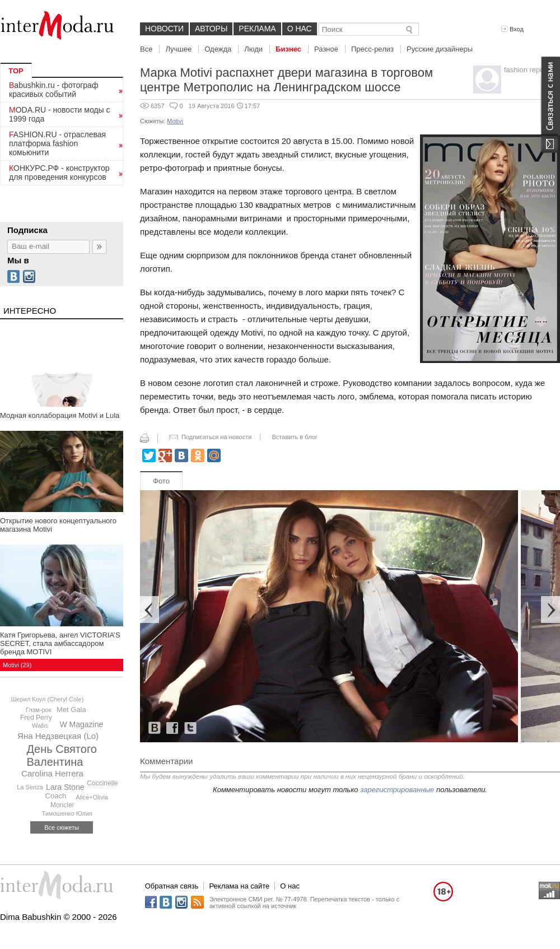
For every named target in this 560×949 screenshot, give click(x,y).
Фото (161, 481)
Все (146, 49)
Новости (164, 29)
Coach (56, 796)
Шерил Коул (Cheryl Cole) (47, 699)
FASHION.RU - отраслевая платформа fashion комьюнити (57, 143)
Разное (326, 49)
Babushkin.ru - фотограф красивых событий (53, 90)
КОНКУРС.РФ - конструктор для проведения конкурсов (59, 173)
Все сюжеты (62, 827)
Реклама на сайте (239, 886)
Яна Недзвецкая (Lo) (58, 736)
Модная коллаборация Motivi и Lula (60, 415)
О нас (300, 29)
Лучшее (178, 49)
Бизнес (288, 49)
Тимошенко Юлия (67, 813)
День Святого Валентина (62, 755)
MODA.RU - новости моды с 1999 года (60, 114)
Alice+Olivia (92, 797)
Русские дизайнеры (440, 49)
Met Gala (71, 710)
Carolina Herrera (52, 773)
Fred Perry (36, 718)
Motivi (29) (17, 665)
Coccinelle (102, 783)
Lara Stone (65, 787)
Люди (253, 49)
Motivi (175, 121)
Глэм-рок (39, 710)
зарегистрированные (397, 790)
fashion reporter (529, 70)
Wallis (40, 725)
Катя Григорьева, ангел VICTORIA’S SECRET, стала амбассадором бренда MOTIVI (60, 643)
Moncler (62, 805)
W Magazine (81, 724)
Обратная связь (172, 886)
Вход (512, 29)
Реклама (257, 29)
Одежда (218, 49)
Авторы (211, 29)
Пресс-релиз (372, 49)
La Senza (30, 787)
